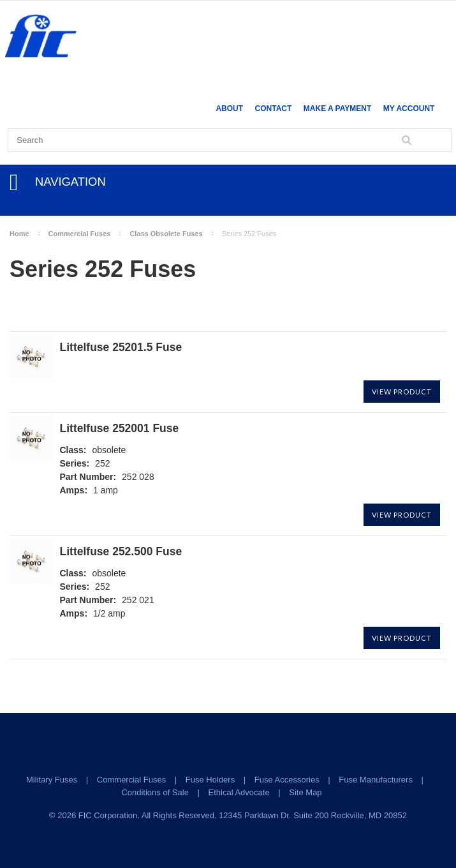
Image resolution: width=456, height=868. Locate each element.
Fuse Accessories (287, 780)
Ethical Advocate (239, 792)
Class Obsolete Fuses (166, 234)
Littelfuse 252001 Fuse (120, 429)
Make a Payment (337, 108)
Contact (274, 108)
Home (19, 234)
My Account (409, 108)
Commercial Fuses (80, 234)
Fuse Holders (210, 780)
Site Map (305, 792)
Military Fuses (52, 780)
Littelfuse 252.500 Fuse (121, 552)
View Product (402, 392)
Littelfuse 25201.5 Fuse (121, 348)
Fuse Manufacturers (376, 780)
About (229, 108)
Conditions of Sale (155, 792)
